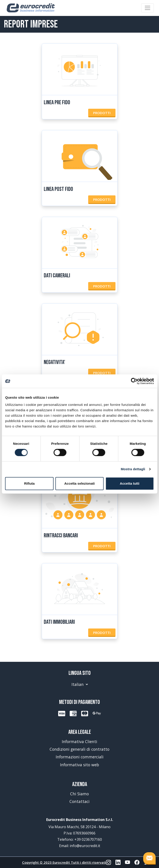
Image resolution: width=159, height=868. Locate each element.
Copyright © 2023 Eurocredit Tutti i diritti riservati (64, 862)
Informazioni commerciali (80, 757)
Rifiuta (29, 483)
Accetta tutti (130, 483)
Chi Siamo (79, 794)
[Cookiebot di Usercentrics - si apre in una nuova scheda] (134, 381)
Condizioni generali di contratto (79, 749)
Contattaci (79, 801)
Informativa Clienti (79, 741)
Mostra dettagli (133, 469)
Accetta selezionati (79, 483)
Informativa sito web (79, 765)
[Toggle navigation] (147, 8)
